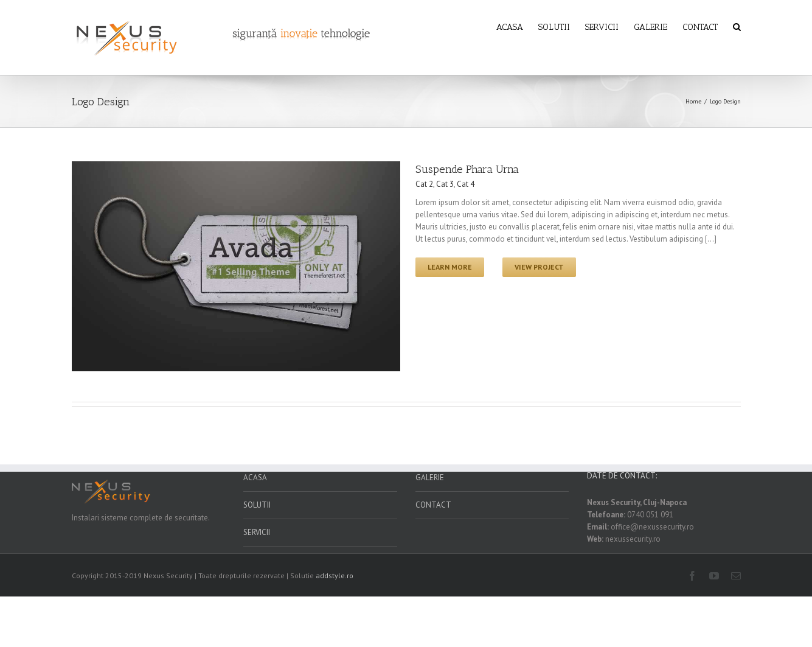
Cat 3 (445, 184)
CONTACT (433, 505)
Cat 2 (424, 184)
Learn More (450, 267)
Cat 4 (466, 184)
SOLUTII (257, 505)
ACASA (255, 477)
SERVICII (257, 532)
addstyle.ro (335, 575)
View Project (539, 267)
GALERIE (430, 477)
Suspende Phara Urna (467, 169)
